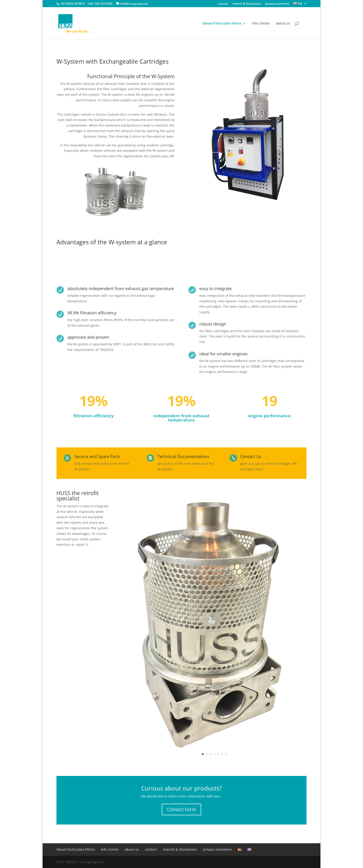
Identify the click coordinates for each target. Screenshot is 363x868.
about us (283, 24)
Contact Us (251, 456)
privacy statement (277, 4)
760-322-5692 (103, 4)
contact (223, 4)
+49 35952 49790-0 (72, 4)
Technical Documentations (183, 456)
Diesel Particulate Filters (222, 24)
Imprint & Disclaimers (247, 4)
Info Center (261, 24)
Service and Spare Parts (97, 456)
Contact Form (181, 809)
